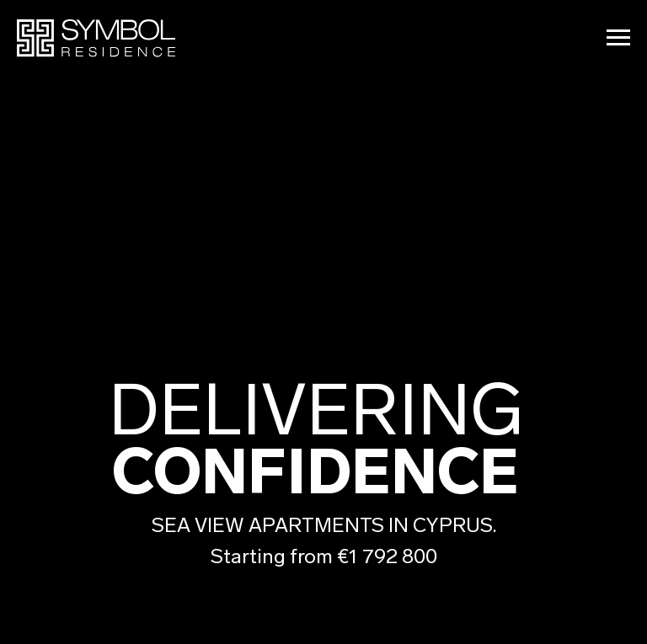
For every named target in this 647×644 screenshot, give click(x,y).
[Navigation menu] (618, 38)
